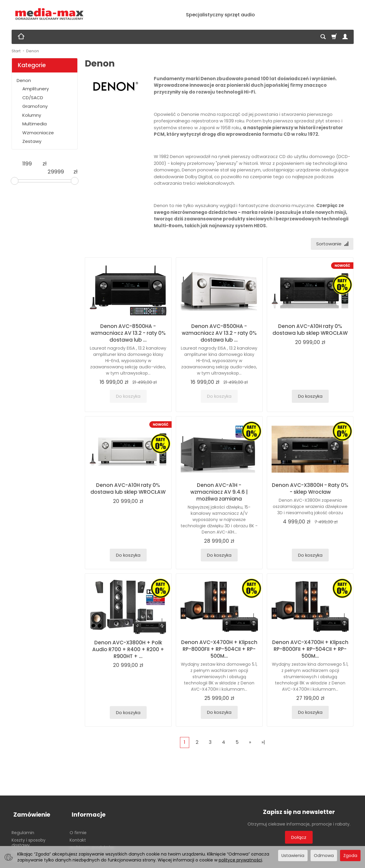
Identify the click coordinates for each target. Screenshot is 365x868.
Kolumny (32, 115)
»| (263, 743)
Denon (24, 80)
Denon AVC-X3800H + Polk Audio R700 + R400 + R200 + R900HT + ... (128, 650)
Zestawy (32, 141)
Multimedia (35, 124)
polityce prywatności (240, 860)
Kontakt (78, 836)
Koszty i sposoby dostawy (29, 839)
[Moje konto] (345, 37)
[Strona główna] (50, 14)
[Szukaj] (323, 37)
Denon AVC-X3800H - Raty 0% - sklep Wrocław (310, 489)
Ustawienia (293, 856)
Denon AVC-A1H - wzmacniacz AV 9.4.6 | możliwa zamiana (219, 493)
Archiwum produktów (92, 844)
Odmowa (324, 856)
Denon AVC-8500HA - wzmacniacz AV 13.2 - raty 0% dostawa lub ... (128, 334)
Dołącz (299, 838)
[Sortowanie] (331, 244)
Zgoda (350, 856)
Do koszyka (310, 397)
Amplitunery (36, 89)
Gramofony (35, 106)
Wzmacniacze (38, 133)
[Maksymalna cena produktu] (56, 172)
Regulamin (23, 829)
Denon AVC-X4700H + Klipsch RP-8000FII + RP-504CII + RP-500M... (219, 650)
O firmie (78, 829)
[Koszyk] (334, 37)
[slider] (15, 181)
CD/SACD (33, 98)
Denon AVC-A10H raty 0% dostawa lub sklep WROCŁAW (310, 330)
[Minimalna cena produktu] (27, 164)
